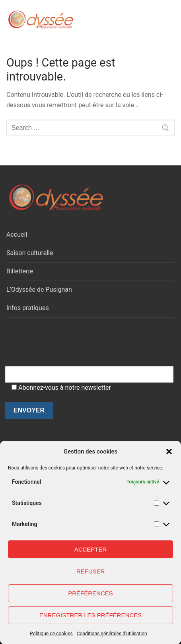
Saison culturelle (30, 253)
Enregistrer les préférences (91, 622)
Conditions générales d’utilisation (112, 641)
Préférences (90, 600)
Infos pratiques (28, 308)
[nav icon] (159, 20)
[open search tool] (136, 20)
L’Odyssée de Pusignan (39, 290)
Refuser (91, 578)
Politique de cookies (51, 641)
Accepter (91, 557)
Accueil (17, 235)
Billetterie (20, 271)
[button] (169, 459)
